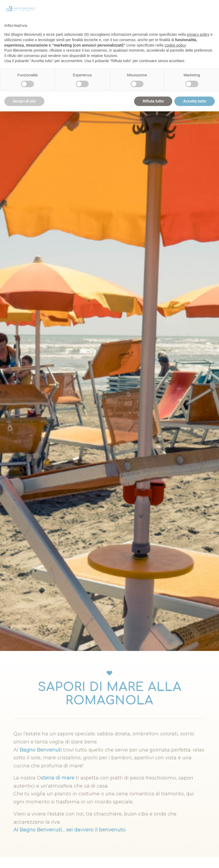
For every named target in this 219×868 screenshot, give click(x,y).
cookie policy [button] (175, 45)
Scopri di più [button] (24, 101)
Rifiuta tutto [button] (153, 101)
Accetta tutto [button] (195, 101)
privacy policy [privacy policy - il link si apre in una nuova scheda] (198, 34)
